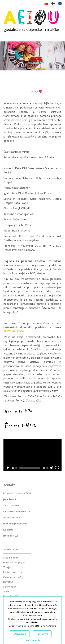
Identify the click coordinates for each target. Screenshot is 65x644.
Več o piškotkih (33, 641)
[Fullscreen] (57, 468)
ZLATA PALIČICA (14, 331)
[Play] (8, 468)
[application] (32, 455)
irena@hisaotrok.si (18, 524)
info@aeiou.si (11, 536)
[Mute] (51, 468)
